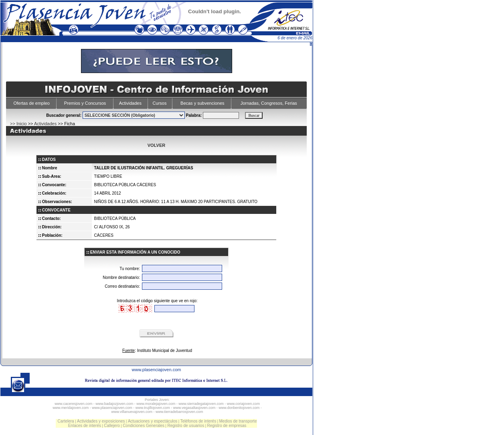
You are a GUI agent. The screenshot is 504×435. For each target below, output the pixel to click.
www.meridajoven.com (71, 408)
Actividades (130, 103)
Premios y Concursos (85, 103)
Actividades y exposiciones (101, 421)
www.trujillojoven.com (153, 408)
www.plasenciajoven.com (157, 370)
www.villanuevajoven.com (132, 412)
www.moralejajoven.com (156, 404)
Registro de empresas (227, 426)
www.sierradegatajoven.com (201, 404)
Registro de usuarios (186, 426)
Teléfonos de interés (198, 421)
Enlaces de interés (85, 426)
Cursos (160, 103)
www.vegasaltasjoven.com (194, 408)
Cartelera (66, 421)
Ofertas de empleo (31, 103)
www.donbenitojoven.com (239, 408)
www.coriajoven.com (243, 404)
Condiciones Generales (144, 426)
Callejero (112, 426)
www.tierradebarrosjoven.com (179, 412)
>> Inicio (18, 124)
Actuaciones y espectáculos (153, 421)
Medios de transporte (238, 421)
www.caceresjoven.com (73, 404)
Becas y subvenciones (202, 103)
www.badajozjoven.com (114, 404)
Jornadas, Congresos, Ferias (269, 103)
